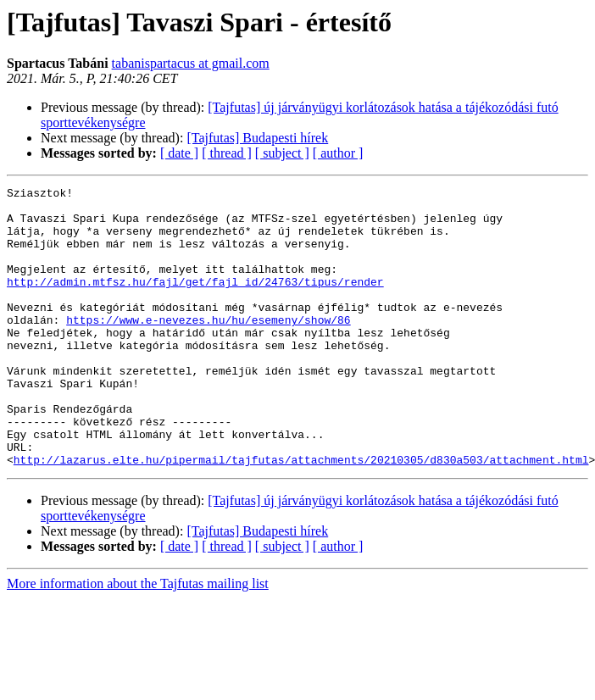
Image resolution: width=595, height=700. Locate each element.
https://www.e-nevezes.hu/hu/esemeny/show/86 (208, 347)
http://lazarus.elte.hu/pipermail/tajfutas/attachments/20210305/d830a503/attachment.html (301, 515)
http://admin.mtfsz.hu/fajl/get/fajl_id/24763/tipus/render (195, 302)
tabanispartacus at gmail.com (191, 63)
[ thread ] (227, 153)
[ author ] (338, 153)
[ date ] (179, 153)
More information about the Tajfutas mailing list (138, 639)
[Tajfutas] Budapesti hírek (257, 138)
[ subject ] (282, 153)
